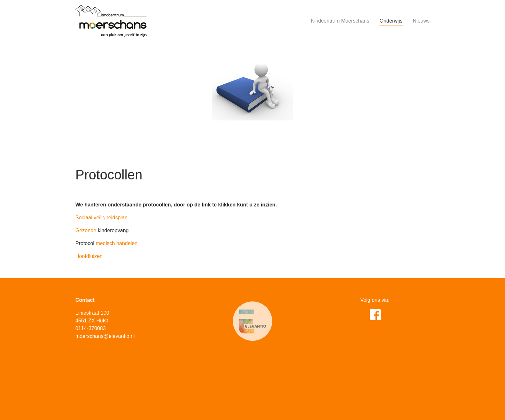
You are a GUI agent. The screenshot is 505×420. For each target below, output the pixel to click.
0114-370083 (91, 328)
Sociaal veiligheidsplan (101, 218)
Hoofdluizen (90, 256)
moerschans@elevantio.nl (105, 336)
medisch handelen (117, 243)
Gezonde (86, 230)
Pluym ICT (263, 393)
